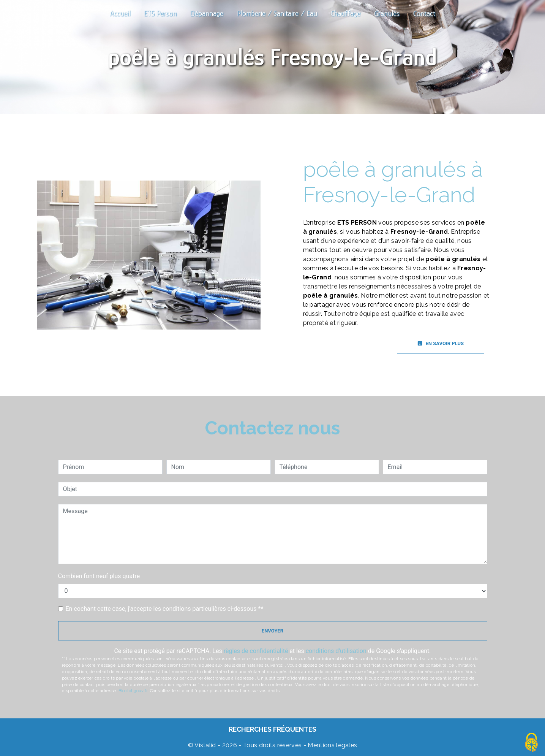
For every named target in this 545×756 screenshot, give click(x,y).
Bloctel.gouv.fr (133, 691)
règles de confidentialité (256, 651)
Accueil (120, 13)
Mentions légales (332, 745)
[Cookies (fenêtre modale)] (532, 743)
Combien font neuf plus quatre (99, 576)
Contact (424, 13)
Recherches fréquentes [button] (272, 729)
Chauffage (346, 13)
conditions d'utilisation (336, 651)
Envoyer (272, 631)
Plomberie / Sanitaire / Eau (277, 13)
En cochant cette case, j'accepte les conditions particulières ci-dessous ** (165, 609)
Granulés (387, 13)
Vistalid (205, 745)
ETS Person (160, 13)
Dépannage (207, 13)
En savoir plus (441, 343)
